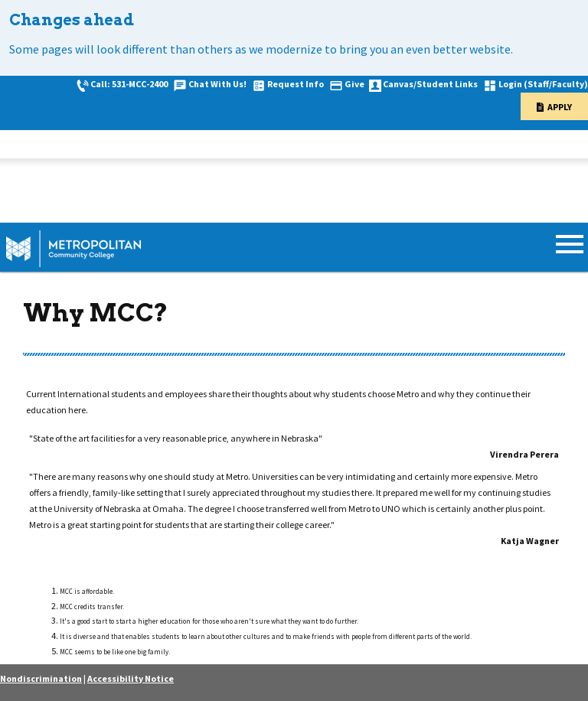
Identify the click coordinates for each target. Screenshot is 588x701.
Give (354, 84)
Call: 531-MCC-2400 (129, 84)
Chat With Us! (217, 84)
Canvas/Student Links (430, 84)
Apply (560, 107)
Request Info (296, 84)
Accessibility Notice (131, 678)
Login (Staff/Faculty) (543, 84)
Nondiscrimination (41, 678)
